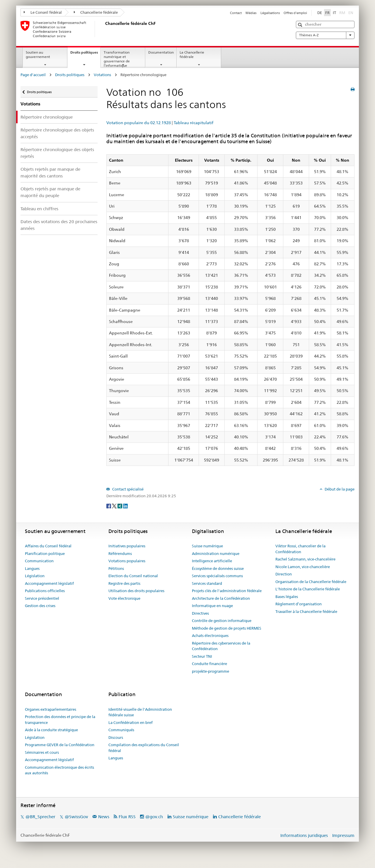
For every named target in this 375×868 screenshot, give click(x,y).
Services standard (207, 583)
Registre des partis (124, 583)
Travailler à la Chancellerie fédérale (306, 611)
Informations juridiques (304, 835)
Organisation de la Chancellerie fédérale (311, 582)
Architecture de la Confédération (221, 598)
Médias (251, 13)
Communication (39, 561)
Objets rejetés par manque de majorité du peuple (50, 192)
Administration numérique (216, 553)
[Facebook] (109, 505)
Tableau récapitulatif (194, 123)
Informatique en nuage (212, 606)
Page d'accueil (33, 75)
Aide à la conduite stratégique (51, 730)
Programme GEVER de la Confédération (60, 745)
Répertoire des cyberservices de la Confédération (221, 646)
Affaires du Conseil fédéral (48, 546)
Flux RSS (127, 817)
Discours (116, 737)
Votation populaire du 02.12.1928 (139, 123)
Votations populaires (127, 561)
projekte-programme (210, 671)
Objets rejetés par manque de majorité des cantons (50, 172)
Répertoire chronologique (47, 117)
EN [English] (351, 13)
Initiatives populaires (127, 546)
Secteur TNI (202, 656)
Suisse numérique (207, 546)
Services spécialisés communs (217, 576)
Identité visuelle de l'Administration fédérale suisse (140, 712)
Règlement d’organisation (299, 604)
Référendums (120, 553)
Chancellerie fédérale (96, 12)
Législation (35, 576)
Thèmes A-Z (325, 35)
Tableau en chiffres (39, 209)
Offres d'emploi (295, 13)
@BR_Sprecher (40, 817)
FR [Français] (327, 13)
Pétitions (116, 568)
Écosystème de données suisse (218, 568)
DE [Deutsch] (320, 13)
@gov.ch (154, 817)
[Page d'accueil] (104, 29)
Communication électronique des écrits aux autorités (59, 770)
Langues (32, 568)
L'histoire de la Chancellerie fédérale (308, 589)
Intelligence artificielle (212, 561)
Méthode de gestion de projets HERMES (227, 628)
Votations (102, 75)
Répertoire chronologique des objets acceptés (57, 133)
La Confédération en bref (131, 722)
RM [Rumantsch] (342, 13)
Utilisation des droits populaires (136, 591)
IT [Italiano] (334, 13)
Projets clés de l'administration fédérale (227, 591)
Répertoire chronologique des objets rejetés (57, 153)
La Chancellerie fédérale (192, 54)
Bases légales (287, 597)
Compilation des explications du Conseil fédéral (144, 748)
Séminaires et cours (42, 752)
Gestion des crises (40, 606)
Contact (236, 13)
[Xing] (120, 505)
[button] (301, 25)
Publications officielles (45, 591)
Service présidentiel (42, 598)
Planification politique (45, 553)
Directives (200, 613)
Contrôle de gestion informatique (222, 621)
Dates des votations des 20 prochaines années (59, 225)
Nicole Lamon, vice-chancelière (303, 567)
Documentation (161, 52)
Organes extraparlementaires (51, 709)
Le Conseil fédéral (43, 12)
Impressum (343, 835)
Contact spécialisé (127, 489)
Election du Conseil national (133, 576)
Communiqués (121, 730)
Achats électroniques (210, 635)
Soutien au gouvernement (38, 54)
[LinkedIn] (125, 505)
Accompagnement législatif (49, 583)
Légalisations (270, 13)
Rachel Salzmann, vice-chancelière (305, 559)
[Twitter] (115, 505)
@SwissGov (76, 817)
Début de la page (339, 489)
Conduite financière (209, 664)
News (104, 817)
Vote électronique (124, 598)
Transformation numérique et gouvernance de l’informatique (117, 59)
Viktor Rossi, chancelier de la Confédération (300, 549)
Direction (284, 574)
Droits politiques (85, 54)
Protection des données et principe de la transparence (60, 720)
